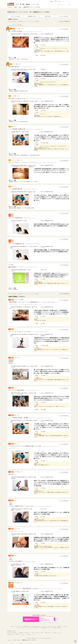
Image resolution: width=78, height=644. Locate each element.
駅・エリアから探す (15, 16)
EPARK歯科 (21, 633)
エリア (17, 4)
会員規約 (24, 627)
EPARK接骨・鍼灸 (11, 634)
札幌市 (20, 7)
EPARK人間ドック (48, 633)
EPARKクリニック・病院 (29, 633)
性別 (53, 1)
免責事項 (59, 628)
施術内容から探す (31, 16)
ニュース (46, 627)
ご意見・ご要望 (35, 4)
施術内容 (28, 4)
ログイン (64, 1)
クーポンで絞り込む (63, 16)
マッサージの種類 (64, 627)
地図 (36, 34)
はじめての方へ (19, 627)
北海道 (15, 7)
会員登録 (59, 1)
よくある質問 (33, 627)
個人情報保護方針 (44, 628)
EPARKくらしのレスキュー (21, 634)
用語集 (59, 627)
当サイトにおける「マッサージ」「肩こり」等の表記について (29, 628)
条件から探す (47, 16)
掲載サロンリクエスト (53, 627)
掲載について (13, 627)
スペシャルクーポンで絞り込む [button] (15, 25)
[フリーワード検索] (63, 5)
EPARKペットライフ (31, 634)
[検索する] (70, 5)
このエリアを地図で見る (64, 21)
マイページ (69, 1)
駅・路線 (22, 4)
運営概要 (55, 628)
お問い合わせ (38, 627)
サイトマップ (50, 628)
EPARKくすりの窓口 (39, 633)
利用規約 (28, 627)
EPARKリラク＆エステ (11, 4)
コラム (43, 627)
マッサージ (10, 7)
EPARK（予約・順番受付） (12, 633)
